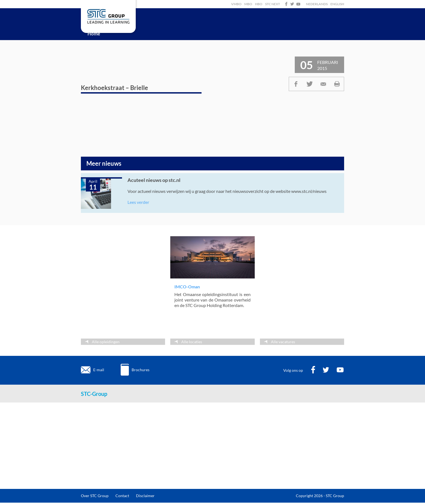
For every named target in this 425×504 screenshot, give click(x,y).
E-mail (99, 370)
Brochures (141, 370)
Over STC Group (95, 496)
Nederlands (317, 4)
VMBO (236, 4)
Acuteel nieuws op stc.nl (154, 180)
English (337, 4)
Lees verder (138, 202)
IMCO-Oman (187, 287)
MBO (248, 4)
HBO (259, 4)
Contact (122, 496)
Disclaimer (145, 496)
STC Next (273, 4)
